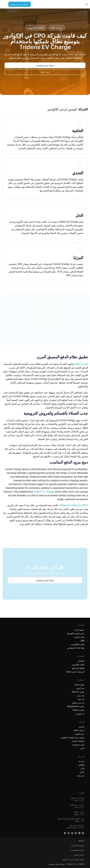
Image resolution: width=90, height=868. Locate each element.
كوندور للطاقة (81, 364)
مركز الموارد (79, 734)
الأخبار (82, 772)
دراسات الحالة (79, 730)
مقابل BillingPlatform (76, 706)
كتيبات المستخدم (78, 745)
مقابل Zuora (79, 685)
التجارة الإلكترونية (78, 644)
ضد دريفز (81, 696)
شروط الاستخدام (78, 845)
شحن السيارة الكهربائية (76, 633)
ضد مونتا (81, 699)
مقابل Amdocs (78, 710)
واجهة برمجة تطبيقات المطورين (72, 737)
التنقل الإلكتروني (78, 664)
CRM (82, 641)
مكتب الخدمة (79, 637)
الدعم (82, 748)
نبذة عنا (82, 761)
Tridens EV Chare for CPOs (73, 505)
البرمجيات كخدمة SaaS (75, 672)
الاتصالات (81, 661)
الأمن (82, 768)
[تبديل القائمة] (87, 4)
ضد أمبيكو (81, 688)
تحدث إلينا (81, 776)
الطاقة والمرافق (78, 668)
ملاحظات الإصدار (78, 741)
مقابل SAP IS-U (78, 692)
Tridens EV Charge (44, 492)
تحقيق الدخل (79, 630)
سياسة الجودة (79, 855)
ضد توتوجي (80, 714)
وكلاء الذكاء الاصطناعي (75, 648)
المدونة (82, 727)
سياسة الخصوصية (78, 850)
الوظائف (81, 765)
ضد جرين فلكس (78, 703)
